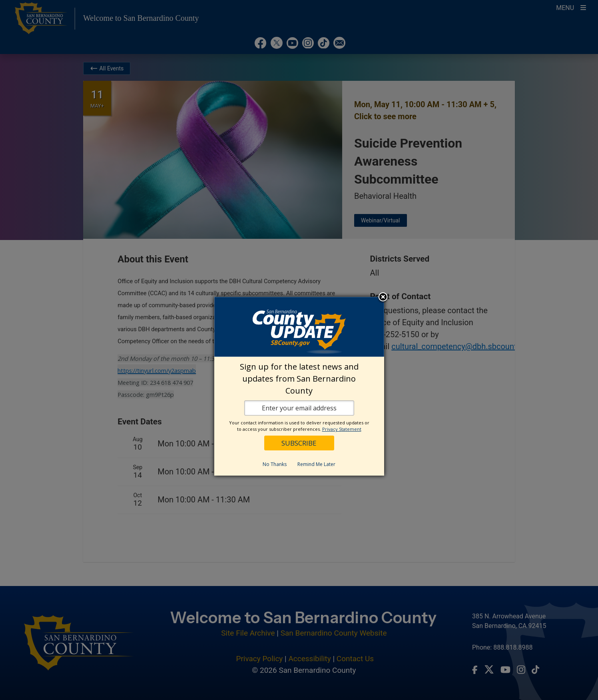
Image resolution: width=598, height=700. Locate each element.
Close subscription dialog (383, 298)
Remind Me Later (316, 464)
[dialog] (299, 386)
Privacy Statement (342, 429)
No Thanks (275, 464)
